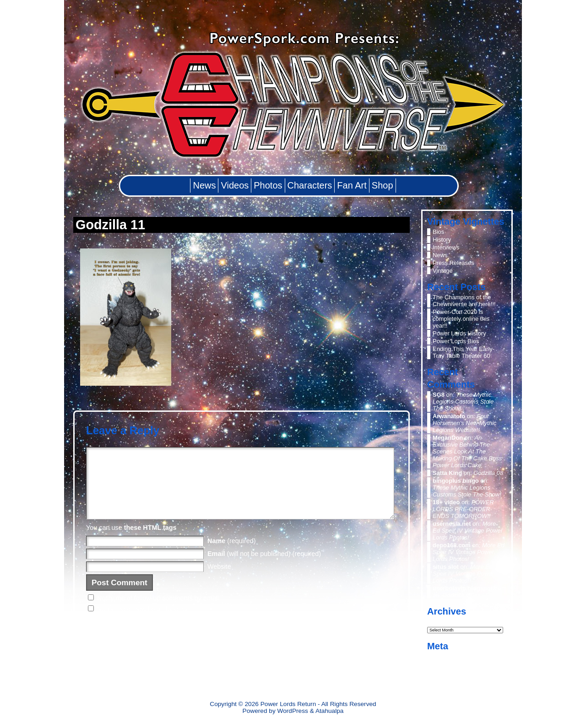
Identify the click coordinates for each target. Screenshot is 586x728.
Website (219, 580)
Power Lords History (459, 333)
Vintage (443, 271)
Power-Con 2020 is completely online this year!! (461, 319)
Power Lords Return (288, 704)
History (442, 240)
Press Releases (453, 263)
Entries (449, 664)
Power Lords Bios (456, 341)
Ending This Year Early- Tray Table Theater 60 (464, 352)
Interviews (446, 247)
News (440, 255)
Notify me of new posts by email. (144, 623)
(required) (232, 555)
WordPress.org (452, 680)
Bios (438, 232)
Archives (440, 621)
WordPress (293, 711)
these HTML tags (150, 541)
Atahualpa (330, 711)
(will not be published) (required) (264, 567)
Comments (454, 672)
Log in (441, 656)
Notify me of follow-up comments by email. (159, 612)
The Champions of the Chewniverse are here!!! (464, 301)
